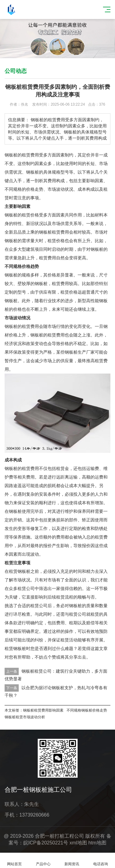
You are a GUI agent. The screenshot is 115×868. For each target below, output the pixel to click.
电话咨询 (101, 860)
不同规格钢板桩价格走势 (87, 710)
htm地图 (97, 843)
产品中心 (43, 860)
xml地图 (78, 843)
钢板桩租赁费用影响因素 (43, 710)
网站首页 (14, 860)
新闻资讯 (72, 860)
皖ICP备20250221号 (46, 843)
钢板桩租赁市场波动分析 (25, 717)
